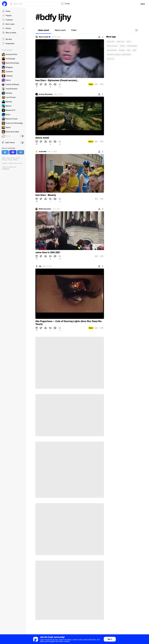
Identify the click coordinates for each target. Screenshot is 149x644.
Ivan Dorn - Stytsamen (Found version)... (57, 80)
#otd (134, 50)
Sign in (110, 639)
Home (6, 11)
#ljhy (129, 50)
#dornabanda (112, 50)
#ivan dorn (111, 42)
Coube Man (43, 152)
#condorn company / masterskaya (119, 54)
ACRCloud (6, 169)
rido (40, 266)
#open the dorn (112, 46)
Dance (91, 142)
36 (102, 199)
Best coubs (8, 24)
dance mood (42, 138)
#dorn (129, 42)
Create (65, 4)
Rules (10, 160)
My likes (7, 39)
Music (91, 84)
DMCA (15, 160)
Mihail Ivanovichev (45, 209)
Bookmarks (8, 44)
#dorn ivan (121, 42)
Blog (4, 158)
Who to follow (9, 33)
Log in (143, 4)
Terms (18, 158)
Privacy (5, 160)
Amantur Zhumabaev (46, 94)
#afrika (122, 46)
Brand (13, 158)
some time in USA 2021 (48, 252)
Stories (13, 28)
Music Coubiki (44, 37)
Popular (7, 16)
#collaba (122, 50)
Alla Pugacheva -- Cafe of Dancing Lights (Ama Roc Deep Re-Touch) (69, 323)
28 (102, 84)
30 (102, 141)
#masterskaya (132, 46)
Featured (7, 20)
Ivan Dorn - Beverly (46, 195)
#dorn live (111, 59)
